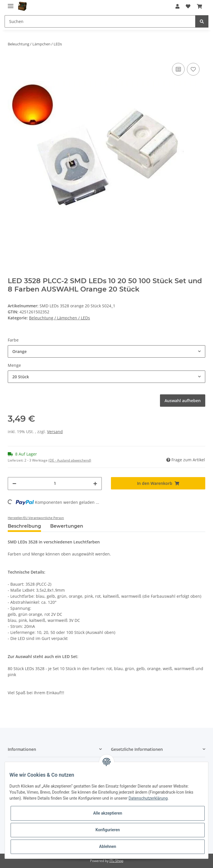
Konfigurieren (108, 830)
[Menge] (55, 484)
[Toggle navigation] (11, 4)
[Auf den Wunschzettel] (193, 69)
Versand (55, 432)
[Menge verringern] (14, 484)
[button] (177, 6)
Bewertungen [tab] (67, 526)
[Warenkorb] (199, 6)
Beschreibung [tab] (24, 526)
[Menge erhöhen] (95, 484)
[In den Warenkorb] (158, 483)
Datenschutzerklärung (148, 798)
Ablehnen (108, 846)
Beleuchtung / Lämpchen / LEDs (59, 318)
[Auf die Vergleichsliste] (178, 69)
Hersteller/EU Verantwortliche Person (36, 518)
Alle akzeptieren (108, 813)
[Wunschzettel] (188, 6)
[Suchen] (100, 21)
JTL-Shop (116, 861)
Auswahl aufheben (183, 401)
